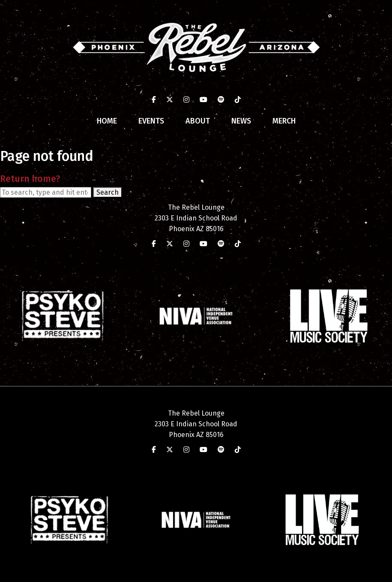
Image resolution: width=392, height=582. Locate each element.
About (198, 121)
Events (151, 121)
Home (107, 121)
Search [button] (108, 192)
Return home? (30, 179)
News (241, 121)
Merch (284, 121)
